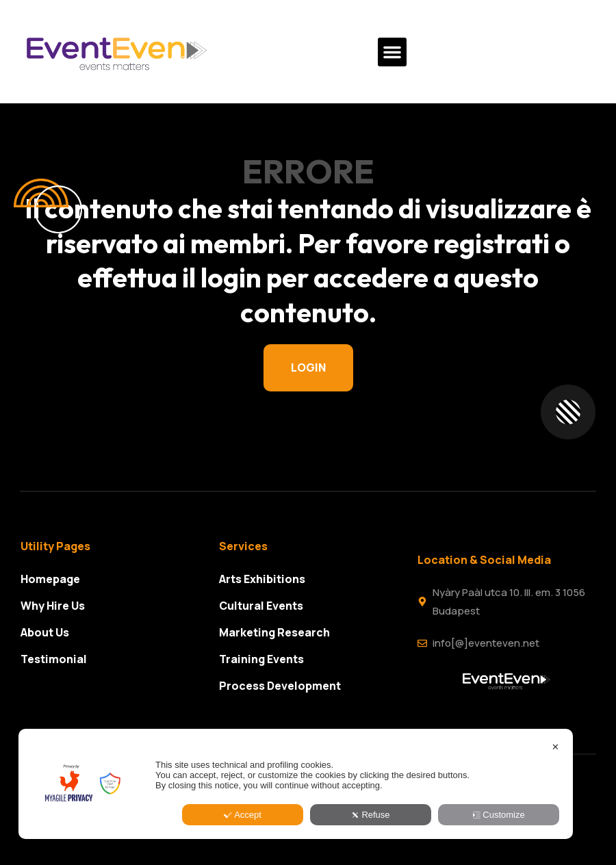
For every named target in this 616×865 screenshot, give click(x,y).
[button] (392, 52)
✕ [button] (555, 807)
